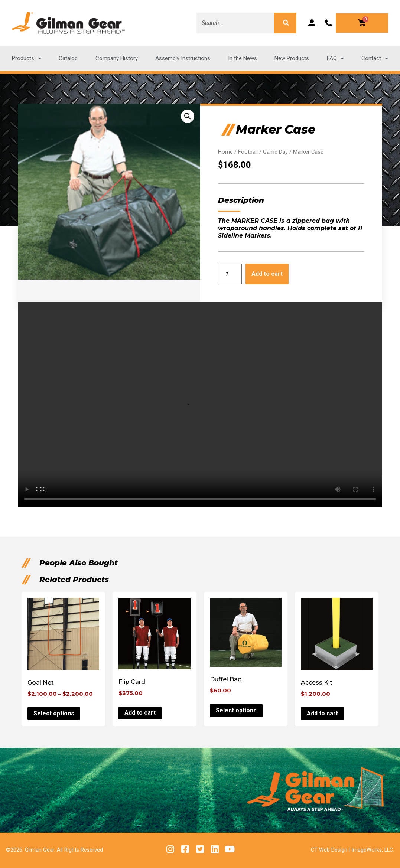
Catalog (68, 58)
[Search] (285, 23)
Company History (117, 58)
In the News (243, 58)
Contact (375, 58)
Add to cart (267, 274)
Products (27, 58)
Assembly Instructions (183, 58)
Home (225, 152)
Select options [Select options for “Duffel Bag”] (236, 710)
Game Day (275, 152)
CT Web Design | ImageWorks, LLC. (352, 850)
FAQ (335, 58)
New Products (292, 58)
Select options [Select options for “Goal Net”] (54, 713)
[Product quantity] (230, 274)
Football (248, 152)
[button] (188, 116)
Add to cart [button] (140, 713)
